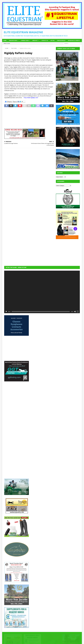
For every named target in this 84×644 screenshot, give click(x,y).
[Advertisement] (68, 251)
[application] (42, 292)
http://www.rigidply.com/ (31, 98)
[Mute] (75, 312)
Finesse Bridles (61, 40)
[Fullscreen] (78, 312)
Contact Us (45, 40)
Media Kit (35, 40)
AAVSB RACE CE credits (74, 40)
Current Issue (25, 40)
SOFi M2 (52, 40)
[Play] (6, 312)
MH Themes (33, 640)
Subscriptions (13, 40)
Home (5, 40)
